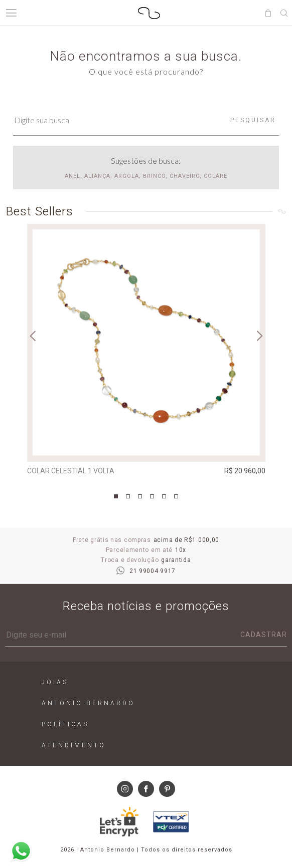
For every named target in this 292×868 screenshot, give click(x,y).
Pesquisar (253, 120)
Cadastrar (264, 635)
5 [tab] (164, 496)
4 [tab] (152, 496)
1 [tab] (116, 496)
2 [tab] (128, 496)
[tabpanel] (146, 352)
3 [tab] (140, 496)
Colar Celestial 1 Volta (71, 471)
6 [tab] (176, 496)
